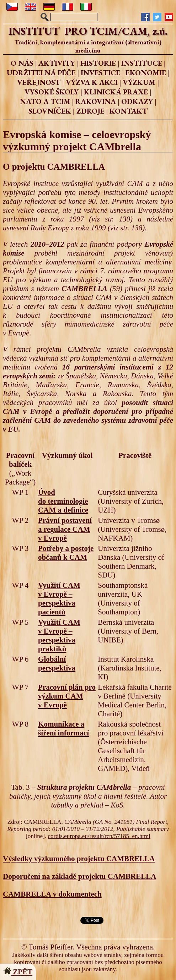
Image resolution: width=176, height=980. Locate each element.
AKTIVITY (57, 63)
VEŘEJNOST (39, 82)
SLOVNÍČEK (50, 111)
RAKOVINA (96, 101)
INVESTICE (100, 73)
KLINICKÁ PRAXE (116, 92)
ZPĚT (18, 972)
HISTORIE (98, 63)
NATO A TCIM (45, 101)
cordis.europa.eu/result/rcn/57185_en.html (99, 836)
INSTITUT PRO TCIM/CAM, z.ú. (88, 31)
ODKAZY (137, 101)
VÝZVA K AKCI (92, 82)
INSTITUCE (142, 63)
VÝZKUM (139, 82)
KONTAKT (129, 111)
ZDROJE (90, 111)
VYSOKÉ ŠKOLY (52, 92)
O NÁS (22, 63)
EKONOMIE (146, 73)
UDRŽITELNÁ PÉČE (41, 73)
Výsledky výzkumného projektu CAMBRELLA (79, 859)
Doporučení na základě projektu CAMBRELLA (79, 876)
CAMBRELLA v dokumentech (52, 894)
